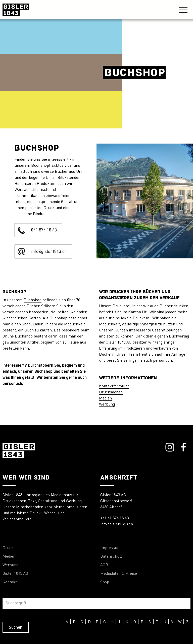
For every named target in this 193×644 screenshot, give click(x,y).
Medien (105, 398)
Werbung (107, 404)
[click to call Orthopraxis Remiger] (38, 230)
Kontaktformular (114, 386)
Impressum (110, 548)
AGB (104, 565)
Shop (105, 582)
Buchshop (40, 166)
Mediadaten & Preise (119, 574)
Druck (8, 548)
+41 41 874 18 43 (114, 518)
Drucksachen (111, 392)
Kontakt (10, 582)
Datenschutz (111, 557)
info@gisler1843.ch (117, 524)
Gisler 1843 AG (15, 574)
